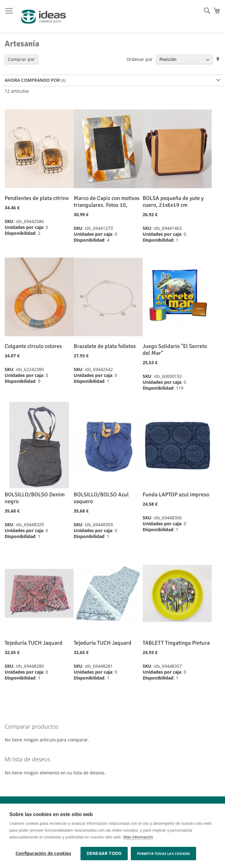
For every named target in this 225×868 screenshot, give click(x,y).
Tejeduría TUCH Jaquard (34, 643)
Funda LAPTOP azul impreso (176, 494)
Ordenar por (140, 59)
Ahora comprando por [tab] (32, 80)
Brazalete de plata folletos (105, 346)
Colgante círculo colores (33, 346)
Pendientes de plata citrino (37, 198)
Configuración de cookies (43, 853)
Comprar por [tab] (21, 59)
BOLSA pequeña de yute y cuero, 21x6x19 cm (173, 202)
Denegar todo (104, 853)
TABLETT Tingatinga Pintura (176, 643)
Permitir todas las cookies (163, 854)
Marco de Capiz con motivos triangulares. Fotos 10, (107, 202)
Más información (138, 837)
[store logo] (44, 17)
